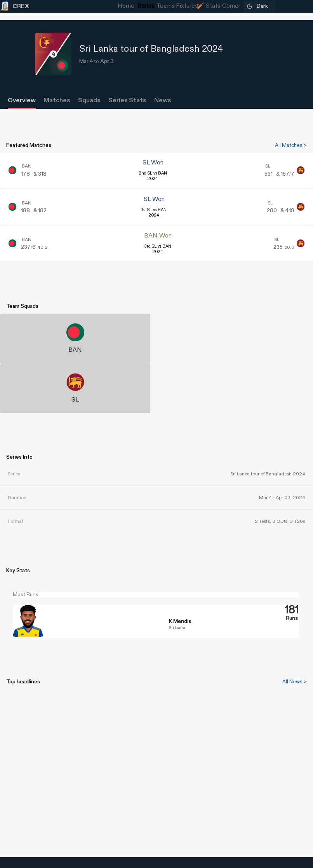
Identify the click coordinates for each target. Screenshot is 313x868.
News (163, 100)
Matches (57, 100)
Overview (22, 100)
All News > (295, 682)
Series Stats (127, 100)
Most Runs (26, 595)
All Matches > (291, 145)
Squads (89, 100)
